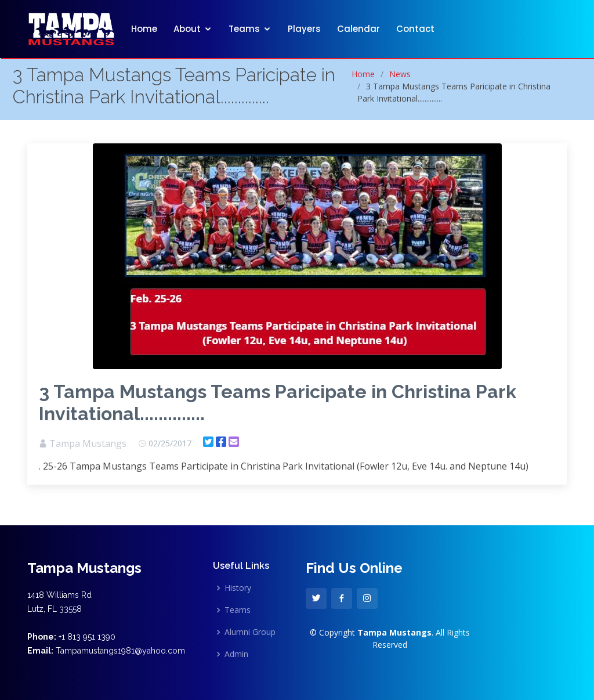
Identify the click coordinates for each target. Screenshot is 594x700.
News (400, 74)
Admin (236, 654)
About (187, 29)
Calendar (358, 29)
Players (304, 29)
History (238, 588)
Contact (415, 29)
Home (144, 29)
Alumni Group (250, 632)
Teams (244, 29)
